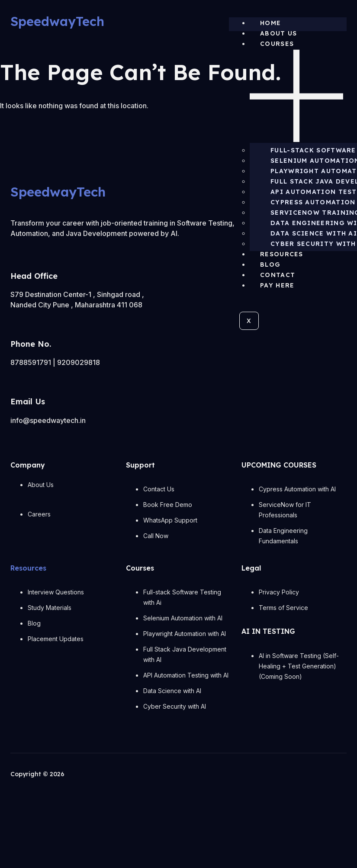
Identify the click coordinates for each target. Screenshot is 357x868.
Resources (282, 254)
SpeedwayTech (57, 21)
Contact (278, 275)
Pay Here (277, 285)
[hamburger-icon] (343, 25)
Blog (270, 265)
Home (270, 23)
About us (278, 33)
